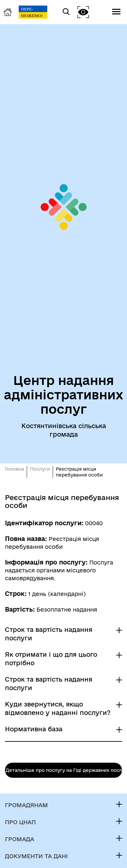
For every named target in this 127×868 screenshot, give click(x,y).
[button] (83, 12)
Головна (14, 469)
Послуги (40, 469)
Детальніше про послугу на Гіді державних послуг (64, 770)
